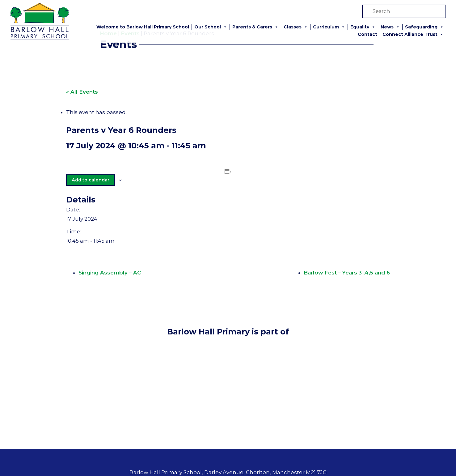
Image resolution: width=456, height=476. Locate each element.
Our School (211, 27)
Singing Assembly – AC (109, 273)
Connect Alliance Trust (413, 34)
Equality (363, 27)
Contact (367, 34)
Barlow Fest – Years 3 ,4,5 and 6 (348, 273)
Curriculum (329, 27)
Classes (296, 27)
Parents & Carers (255, 27)
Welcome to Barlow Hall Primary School (143, 27)
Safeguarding (424, 27)
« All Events (82, 92)
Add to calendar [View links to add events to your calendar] (90, 180)
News (390, 27)
